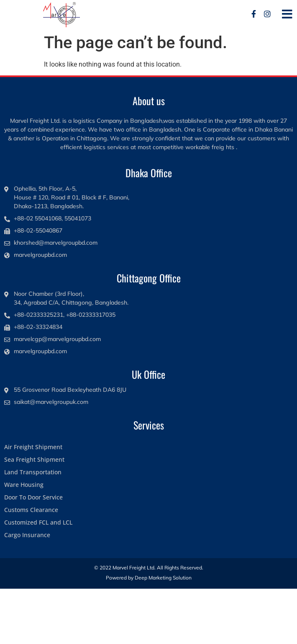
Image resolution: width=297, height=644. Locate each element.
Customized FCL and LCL (38, 522)
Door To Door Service (33, 497)
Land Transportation (33, 472)
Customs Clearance (31, 510)
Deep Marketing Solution (163, 578)
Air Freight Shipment (33, 447)
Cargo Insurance (27, 535)
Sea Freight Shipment (34, 459)
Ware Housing (24, 485)
